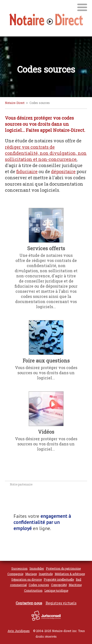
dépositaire (63, 171)
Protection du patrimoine (63, 568)
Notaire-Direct (15, 103)
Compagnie (15, 574)
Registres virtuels (61, 603)
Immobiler (37, 568)
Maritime (75, 585)
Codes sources (39, 585)
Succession (19, 568)
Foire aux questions (46, 361)
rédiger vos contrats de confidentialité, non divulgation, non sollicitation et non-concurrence (46, 153)
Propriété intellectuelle (59, 579)
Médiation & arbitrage (70, 574)
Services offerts (46, 248)
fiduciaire (27, 171)
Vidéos (46, 432)
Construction (33, 590)
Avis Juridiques (19, 631)
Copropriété (59, 585)
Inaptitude (46, 574)
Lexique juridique (56, 590)
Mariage (31, 574)
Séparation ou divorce (26, 579)
